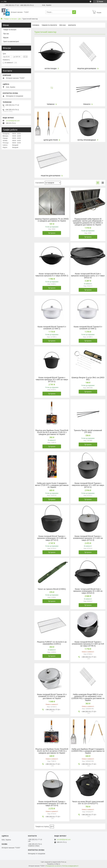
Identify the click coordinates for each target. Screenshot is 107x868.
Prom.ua (64, 862)
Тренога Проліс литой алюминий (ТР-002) (88, 431)
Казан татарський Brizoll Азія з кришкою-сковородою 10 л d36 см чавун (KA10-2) (88, 591)
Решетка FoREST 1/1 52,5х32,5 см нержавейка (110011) (52, 643)
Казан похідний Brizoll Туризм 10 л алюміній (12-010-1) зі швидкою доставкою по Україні (52, 696)
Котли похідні (51, 69)
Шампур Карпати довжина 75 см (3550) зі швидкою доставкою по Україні (52, 220)
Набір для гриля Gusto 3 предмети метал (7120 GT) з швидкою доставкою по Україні (52, 485)
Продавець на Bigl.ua (53, 864)
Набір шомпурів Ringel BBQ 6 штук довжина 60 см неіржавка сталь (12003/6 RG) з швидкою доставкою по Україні (88, 697)
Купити (53, 233)
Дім (20, 19)
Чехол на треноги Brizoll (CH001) (52, 589)
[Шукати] (74, 12)
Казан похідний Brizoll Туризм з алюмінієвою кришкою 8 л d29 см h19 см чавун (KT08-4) (88, 644)
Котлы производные (87, 140)
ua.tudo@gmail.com (13, 121)
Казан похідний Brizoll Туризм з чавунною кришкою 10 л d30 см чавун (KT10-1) (52, 380)
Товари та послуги (10, 19)
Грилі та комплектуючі (11, 41)
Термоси (51, 104)
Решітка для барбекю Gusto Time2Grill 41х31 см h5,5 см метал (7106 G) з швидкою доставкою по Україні (52, 751)
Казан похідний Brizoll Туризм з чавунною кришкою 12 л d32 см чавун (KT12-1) (88, 485)
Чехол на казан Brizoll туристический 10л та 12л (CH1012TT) (88, 803)
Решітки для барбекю (87, 69)
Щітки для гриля (51, 140)
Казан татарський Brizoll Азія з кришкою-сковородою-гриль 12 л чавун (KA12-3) (88, 276)
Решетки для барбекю (51, 176)
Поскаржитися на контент (53, 866)
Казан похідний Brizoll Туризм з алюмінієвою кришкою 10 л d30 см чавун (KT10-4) (52, 804)
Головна (36, 25)
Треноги (87, 104)
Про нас (62, 25)
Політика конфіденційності (70, 866)
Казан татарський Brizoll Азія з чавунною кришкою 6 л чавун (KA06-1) (52, 275)
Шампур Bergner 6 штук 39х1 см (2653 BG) (88, 379)
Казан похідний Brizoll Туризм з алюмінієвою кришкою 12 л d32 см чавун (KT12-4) (88, 538)
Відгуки (6, 38)
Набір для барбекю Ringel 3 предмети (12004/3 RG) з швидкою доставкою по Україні (88, 751)
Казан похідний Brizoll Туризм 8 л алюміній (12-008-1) (88, 328)
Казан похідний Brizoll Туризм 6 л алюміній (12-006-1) (52, 328)
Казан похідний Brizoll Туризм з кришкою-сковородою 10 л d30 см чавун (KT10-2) (52, 538)
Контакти (72, 25)
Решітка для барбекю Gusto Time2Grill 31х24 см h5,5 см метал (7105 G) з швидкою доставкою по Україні (52, 432)
